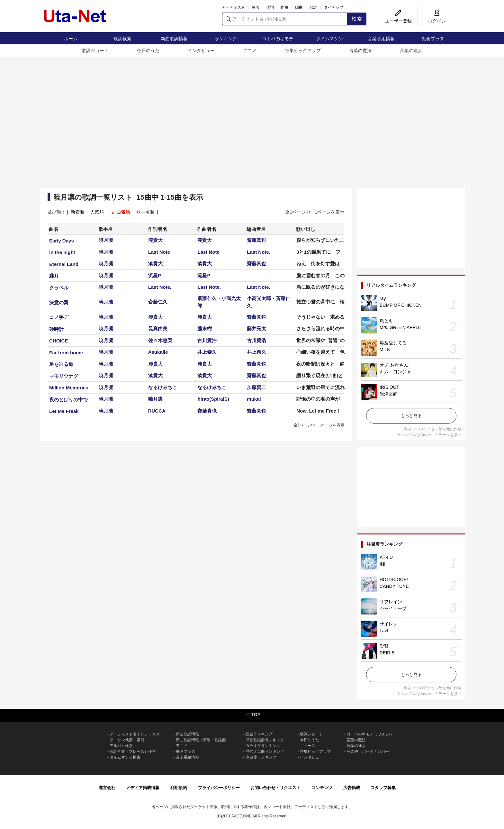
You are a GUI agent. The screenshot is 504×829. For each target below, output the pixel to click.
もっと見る (411, 416)
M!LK (385, 350)
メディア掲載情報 (143, 788)
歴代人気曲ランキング (265, 752)
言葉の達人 (411, 50)
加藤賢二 (256, 387)
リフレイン (391, 602)
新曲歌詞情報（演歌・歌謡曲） (203, 740)
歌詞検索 (122, 39)
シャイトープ (393, 608)
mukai (254, 399)
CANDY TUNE (394, 586)
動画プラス (433, 39)
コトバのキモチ (278, 39)
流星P (155, 275)
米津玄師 (389, 394)
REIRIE (387, 653)
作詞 (270, 7)
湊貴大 (155, 240)
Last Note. (259, 252)
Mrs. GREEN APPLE (400, 327)
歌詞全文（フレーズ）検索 (133, 752)
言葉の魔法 (360, 50)
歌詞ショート (95, 50)
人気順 (97, 212)
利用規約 (179, 788)
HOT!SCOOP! (394, 579)
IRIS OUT (389, 387)
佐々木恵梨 (160, 340)
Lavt (384, 631)
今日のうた (148, 50)
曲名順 (123, 212)
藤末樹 (205, 328)
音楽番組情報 (381, 39)
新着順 (77, 212)
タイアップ (334, 7)
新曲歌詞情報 (174, 39)
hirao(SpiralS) (213, 399)
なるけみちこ (163, 387)
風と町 (386, 321)
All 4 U (386, 557)
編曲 (299, 7)
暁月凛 (106, 240)
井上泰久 (207, 352)
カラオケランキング (263, 746)
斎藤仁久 (158, 302)
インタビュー (201, 50)
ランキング (226, 39)
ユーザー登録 (398, 21)
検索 (357, 19)
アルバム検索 (121, 746)
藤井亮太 (256, 328)
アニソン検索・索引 (127, 740)
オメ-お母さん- (395, 365)
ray (383, 298)
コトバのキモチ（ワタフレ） (372, 734)
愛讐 (384, 646)
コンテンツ (322, 788)
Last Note (159, 252)
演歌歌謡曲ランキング (265, 740)
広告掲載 (352, 788)
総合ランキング (259, 734)
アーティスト (233, 7)
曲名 (256, 7)
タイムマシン (329, 39)
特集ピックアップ (303, 50)
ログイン (437, 21)
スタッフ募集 (383, 788)
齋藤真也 (256, 240)
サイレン (389, 624)
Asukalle (158, 352)
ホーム (71, 39)
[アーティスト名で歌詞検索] (285, 19)
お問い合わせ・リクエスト (275, 788)
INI (382, 564)
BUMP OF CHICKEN (401, 305)
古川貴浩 (207, 340)
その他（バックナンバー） (370, 752)
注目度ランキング (261, 757)
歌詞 (313, 7)
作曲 (284, 7)
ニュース (308, 746)
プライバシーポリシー (219, 788)
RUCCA (157, 411)
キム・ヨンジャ (395, 372)
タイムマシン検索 (125, 757)
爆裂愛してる (393, 343)
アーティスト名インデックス (135, 734)
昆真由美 (158, 328)
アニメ (250, 50)
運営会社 (107, 788)
